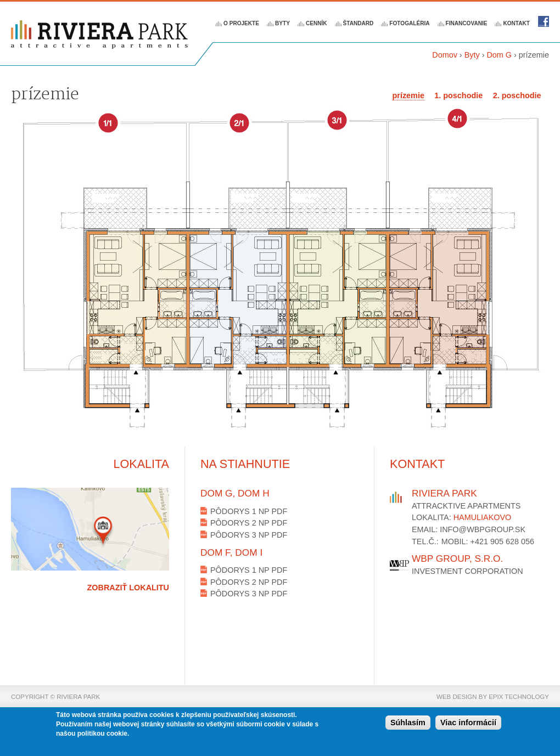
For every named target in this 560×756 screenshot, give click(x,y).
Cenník (317, 23)
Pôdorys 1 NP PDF (249, 511)
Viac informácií (468, 724)
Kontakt (516, 23)
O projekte (241, 23)
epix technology (519, 697)
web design (457, 697)
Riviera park (544, 21)
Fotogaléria (409, 23)
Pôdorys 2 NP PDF (249, 523)
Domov (445, 55)
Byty (282, 23)
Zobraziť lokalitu (128, 588)
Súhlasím (408, 724)
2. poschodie (517, 95)
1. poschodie (458, 95)
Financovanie (467, 23)
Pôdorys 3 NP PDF (249, 535)
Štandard (359, 23)
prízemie (408, 95)
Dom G (499, 55)
